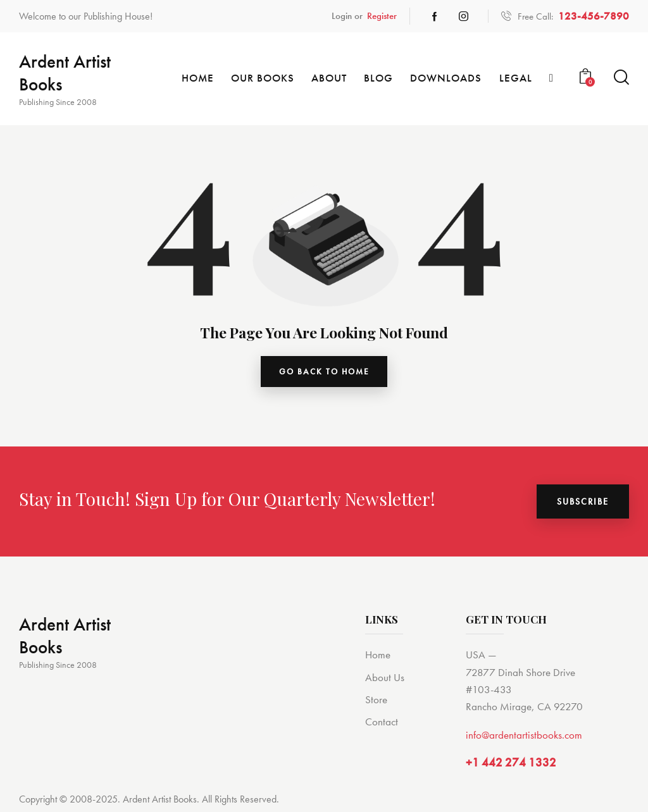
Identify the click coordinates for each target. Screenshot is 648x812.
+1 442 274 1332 (511, 766)
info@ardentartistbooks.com (524, 738)
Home (378, 658)
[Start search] (621, 77)
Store (376, 703)
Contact (382, 725)
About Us (385, 680)
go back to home (324, 373)
